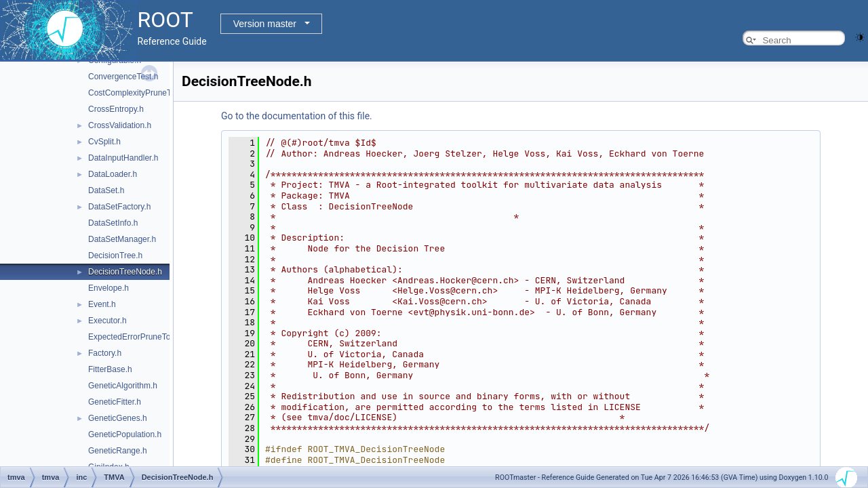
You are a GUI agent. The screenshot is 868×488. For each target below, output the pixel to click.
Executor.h (107, 321)
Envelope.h (108, 288)
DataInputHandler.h (123, 158)
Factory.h (105, 353)
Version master (265, 24)
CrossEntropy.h (116, 109)
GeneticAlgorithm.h (123, 386)
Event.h (102, 304)
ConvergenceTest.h (123, 77)
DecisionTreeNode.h (125, 272)
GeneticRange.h (118, 451)
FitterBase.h (110, 369)
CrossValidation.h (120, 125)
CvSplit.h (104, 142)
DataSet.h (106, 190)
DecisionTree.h (115, 256)
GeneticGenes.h (118, 418)
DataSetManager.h (122, 239)
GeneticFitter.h (115, 402)
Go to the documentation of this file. (297, 116)
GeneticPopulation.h (125, 434)
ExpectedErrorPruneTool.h (136, 337)
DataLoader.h (113, 174)
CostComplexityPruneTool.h (138, 93)
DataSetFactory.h (119, 207)
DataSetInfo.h (113, 223)
